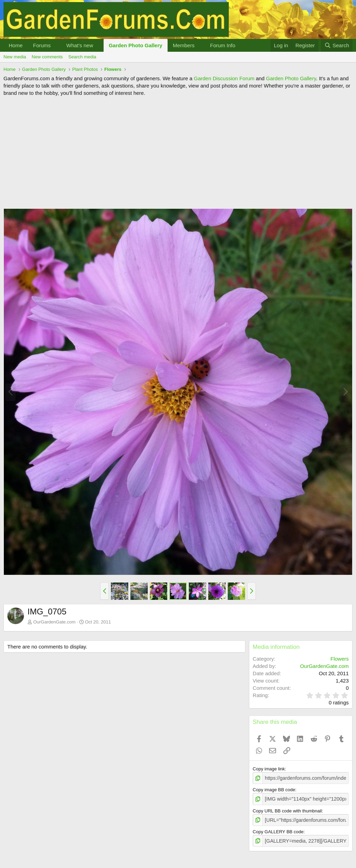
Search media (82, 57)
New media (15, 57)
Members (184, 45)
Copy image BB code (274, 789)
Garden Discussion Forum (224, 78)
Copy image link (269, 769)
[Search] (337, 45)
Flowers (339, 659)
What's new (80, 45)
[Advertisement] (178, 152)
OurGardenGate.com (54, 622)
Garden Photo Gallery (136, 45)
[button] (56, 45)
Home (16, 45)
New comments (47, 57)
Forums (42, 45)
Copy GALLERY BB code (278, 830)
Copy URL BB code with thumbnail (287, 809)
